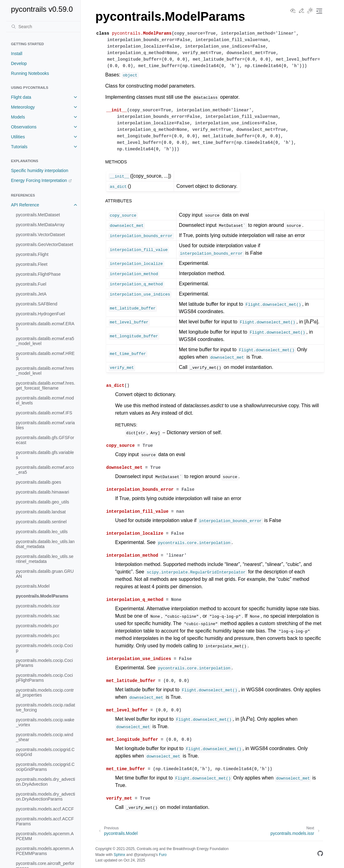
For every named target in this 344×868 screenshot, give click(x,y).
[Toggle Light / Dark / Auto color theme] (310, 11)
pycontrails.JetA (31, 294)
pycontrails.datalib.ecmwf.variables (46, 425)
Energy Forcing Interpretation (39, 180)
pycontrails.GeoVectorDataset (45, 244)
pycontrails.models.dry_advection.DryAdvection (46, 782)
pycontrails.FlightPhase (38, 274)
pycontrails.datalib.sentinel (41, 522)
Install (17, 54)
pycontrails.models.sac (38, 616)
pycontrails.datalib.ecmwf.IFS (44, 413)
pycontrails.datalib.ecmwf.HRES (45, 356)
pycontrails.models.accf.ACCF (45, 809)
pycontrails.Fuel (31, 284)
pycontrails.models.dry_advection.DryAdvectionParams (46, 797)
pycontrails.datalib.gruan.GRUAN (45, 574)
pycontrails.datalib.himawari (43, 492)
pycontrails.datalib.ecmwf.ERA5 (45, 326)
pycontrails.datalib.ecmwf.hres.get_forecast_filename (46, 386)
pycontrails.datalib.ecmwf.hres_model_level (45, 371)
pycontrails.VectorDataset (41, 235)
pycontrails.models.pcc (38, 636)
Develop (19, 63)
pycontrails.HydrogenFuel (41, 314)
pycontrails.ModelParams (42, 596)
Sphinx (119, 855)
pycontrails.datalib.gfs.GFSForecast (45, 440)
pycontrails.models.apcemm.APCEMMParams (45, 851)
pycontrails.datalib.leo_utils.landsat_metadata (45, 544)
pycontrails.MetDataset (38, 215)
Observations (24, 127)
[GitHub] (320, 855)
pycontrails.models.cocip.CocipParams (45, 663)
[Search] (43, 27)
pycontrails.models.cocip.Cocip (45, 648)
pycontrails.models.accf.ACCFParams (45, 821)
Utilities (18, 137)
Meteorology (23, 107)
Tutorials (19, 147)
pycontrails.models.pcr (38, 626)
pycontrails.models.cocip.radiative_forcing (46, 707)
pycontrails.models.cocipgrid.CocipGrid (45, 752)
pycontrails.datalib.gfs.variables (45, 455)
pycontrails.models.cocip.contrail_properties (45, 693)
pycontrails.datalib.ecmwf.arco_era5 (45, 470)
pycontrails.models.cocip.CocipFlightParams (45, 678)
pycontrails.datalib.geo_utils (43, 502)
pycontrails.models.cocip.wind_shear (45, 737)
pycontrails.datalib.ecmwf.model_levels (45, 400)
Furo (163, 855)
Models (18, 117)
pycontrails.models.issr (38, 606)
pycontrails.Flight (32, 254)
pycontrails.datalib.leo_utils (42, 532)
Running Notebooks (30, 73)
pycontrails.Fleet (32, 264)
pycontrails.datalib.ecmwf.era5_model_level (45, 341)
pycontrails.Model (33, 586)
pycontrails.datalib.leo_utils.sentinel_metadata (45, 559)
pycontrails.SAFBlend (37, 304)
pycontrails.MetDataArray (40, 225)
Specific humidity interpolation (40, 171)
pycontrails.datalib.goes (39, 482)
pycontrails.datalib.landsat (41, 512)
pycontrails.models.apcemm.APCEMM (45, 836)
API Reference (25, 205)
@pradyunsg (144, 855)
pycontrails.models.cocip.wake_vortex (45, 722)
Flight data (21, 97)
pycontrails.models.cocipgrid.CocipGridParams (45, 767)
